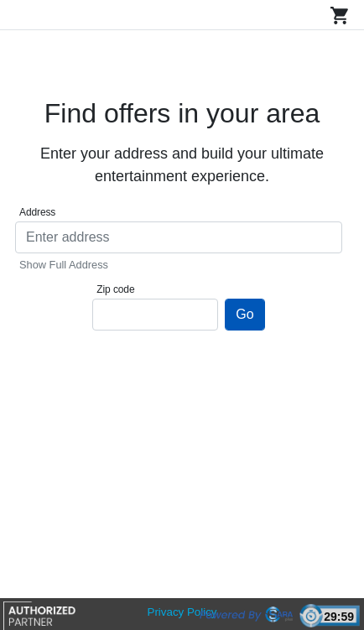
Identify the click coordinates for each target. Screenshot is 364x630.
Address (37, 212)
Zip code (115, 289)
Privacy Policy (182, 612)
